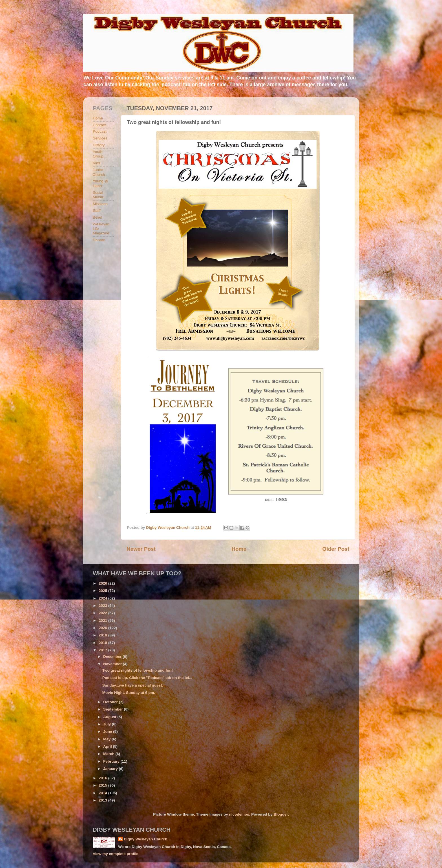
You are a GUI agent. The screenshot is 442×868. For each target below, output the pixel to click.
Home (239, 549)
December (113, 657)
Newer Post (141, 549)
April (108, 746)
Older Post (336, 549)
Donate (99, 240)
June (108, 732)
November (113, 664)
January (111, 769)
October (111, 702)
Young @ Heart (100, 183)
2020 (103, 628)
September (114, 709)
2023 (103, 606)
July (108, 724)
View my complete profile (116, 854)
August (110, 717)
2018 (103, 643)
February (112, 761)
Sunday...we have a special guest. (133, 685)
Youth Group (98, 154)
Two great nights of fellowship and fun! (138, 670)
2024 (103, 598)
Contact (99, 125)
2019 (103, 635)
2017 (103, 650)
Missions (100, 204)
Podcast (100, 131)
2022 (103, 613)
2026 (103, 583)
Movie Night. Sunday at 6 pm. (129, 693)
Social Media (98, 195)
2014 (103, 793)
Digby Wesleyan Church (145, 839)
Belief (98, 217)
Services (100, 138)
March (109, 754)
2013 (103, 800)
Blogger (281, 814)
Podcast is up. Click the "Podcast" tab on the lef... (147, 678)
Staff (97, 211)
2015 (103, 785)
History (99, 145)
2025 (103, 591)
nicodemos (239, 814)
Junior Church (99, 172)
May (107, 739)
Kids (96, 163)
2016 (103, 778)
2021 (103, 621)
